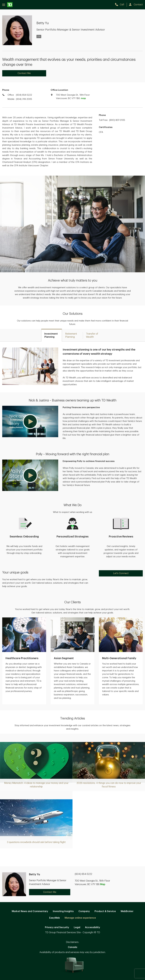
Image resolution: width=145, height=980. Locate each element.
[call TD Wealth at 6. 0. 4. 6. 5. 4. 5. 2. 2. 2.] (121, 5)
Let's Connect (121, 573)
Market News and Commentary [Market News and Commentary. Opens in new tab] (30, 911)
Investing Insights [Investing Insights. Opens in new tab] (63, 911)
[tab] (52, 335)
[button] (30, 421)
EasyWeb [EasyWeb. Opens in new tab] (55, 918)
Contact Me (24, 73)
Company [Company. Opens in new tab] (84, 911)
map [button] (83, 98)
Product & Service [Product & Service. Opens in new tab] (105, 911)
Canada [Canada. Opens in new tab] (72, 947)
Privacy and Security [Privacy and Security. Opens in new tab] (57, 927)
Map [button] (103, 884)
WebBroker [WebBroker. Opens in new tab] (127, 911)
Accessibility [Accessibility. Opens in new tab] (93, 927)
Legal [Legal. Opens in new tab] (77, 927)
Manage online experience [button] (80, 918)
